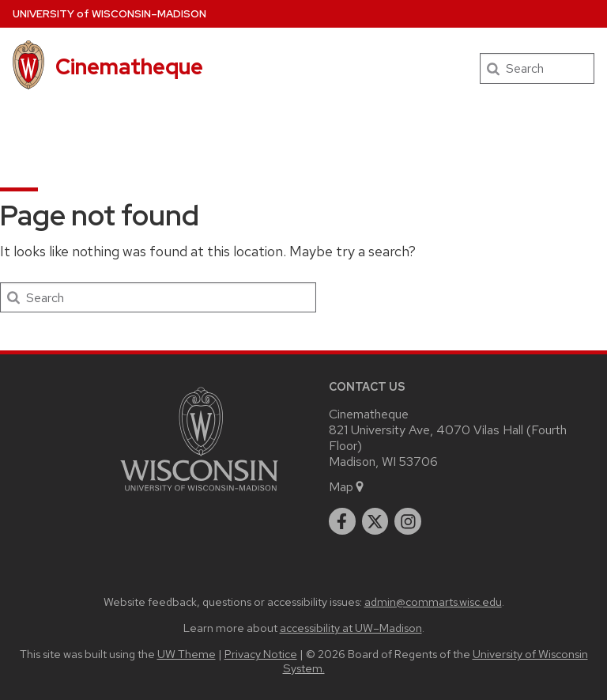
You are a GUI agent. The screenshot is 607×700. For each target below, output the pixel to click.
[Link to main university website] (199, 494)
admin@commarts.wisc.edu (433, 602)
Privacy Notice (261, 654)
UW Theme (187, 654)
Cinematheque (129, 66)
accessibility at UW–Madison (351, 628)
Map (347, 487)
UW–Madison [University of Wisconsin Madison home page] (109, 14)
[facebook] (342, 521)
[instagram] (408, 521)
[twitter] (375, 521)
